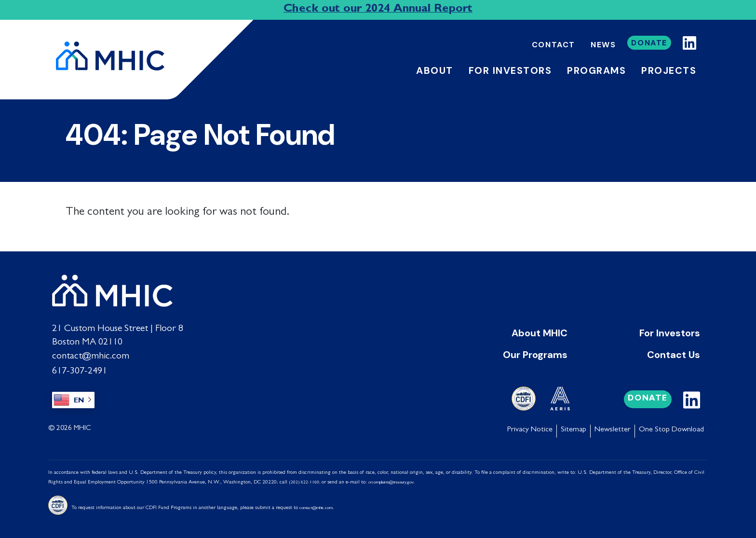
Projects (669, 70)
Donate (649, 43)
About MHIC (540, 333)
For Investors (670, 333)
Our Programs (535, 354)
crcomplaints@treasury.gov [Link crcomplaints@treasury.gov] (391, 480)
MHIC (83, 427)
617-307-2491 (79, 370)
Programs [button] (596, 70)
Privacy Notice (530, 428)
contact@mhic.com (91, 356)
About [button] (435, 70)
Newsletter (613, 428)
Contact (553, 45)
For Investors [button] (510, 70)
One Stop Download (671, 428)
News (603, 45)
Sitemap (574, 428)
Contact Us (674, 354)
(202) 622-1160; (304, 480)
